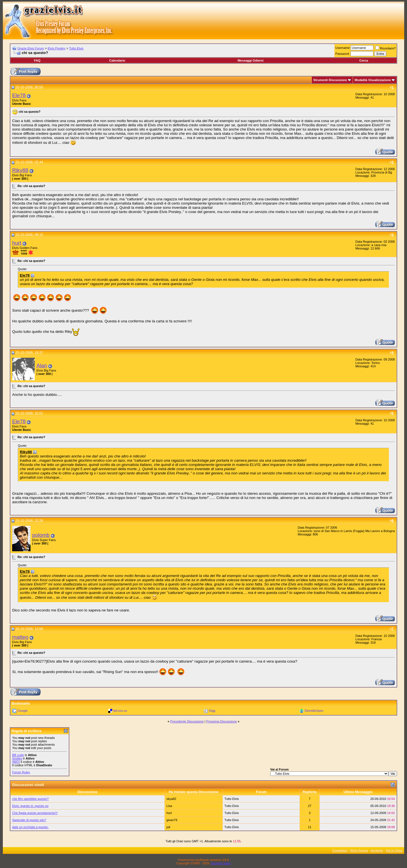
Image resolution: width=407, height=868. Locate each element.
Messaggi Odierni (251, 60)
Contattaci (340, 850)
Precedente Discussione (187, 721)
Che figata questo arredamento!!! (35, 813)
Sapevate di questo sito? (29, 820)
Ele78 (19, 95)
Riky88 (20, 170)
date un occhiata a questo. (30, 827)
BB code (18, 755)
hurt (17, 243)
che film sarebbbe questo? (30, 799)
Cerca (364, 60)
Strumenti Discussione (330, 80)
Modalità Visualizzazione (373, 80)
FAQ (37, 60)
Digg (212, 711)
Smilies (17, 758)
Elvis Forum (359, 850)
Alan (42, 365)
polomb (41, 535)
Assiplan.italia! (221, 863)
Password (342, 54)
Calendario (117, 60)
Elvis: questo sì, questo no (30, 806)
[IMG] (16, 762)
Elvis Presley (56, 48)
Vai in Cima (394, 850)
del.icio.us (120, 711)
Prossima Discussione (222, 721)
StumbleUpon (314, 711)
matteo (20, 637)
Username (343, 48)
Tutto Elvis (76, 48)
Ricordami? (386, 48)
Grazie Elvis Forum (31, 48)
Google (22, 711)
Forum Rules (21, 772)
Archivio (377, 850)
